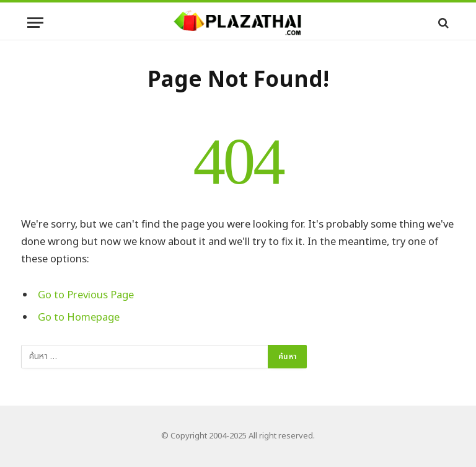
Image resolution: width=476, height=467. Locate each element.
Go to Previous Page (86, 295)
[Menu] (35, 23)
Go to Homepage (79, 317)
